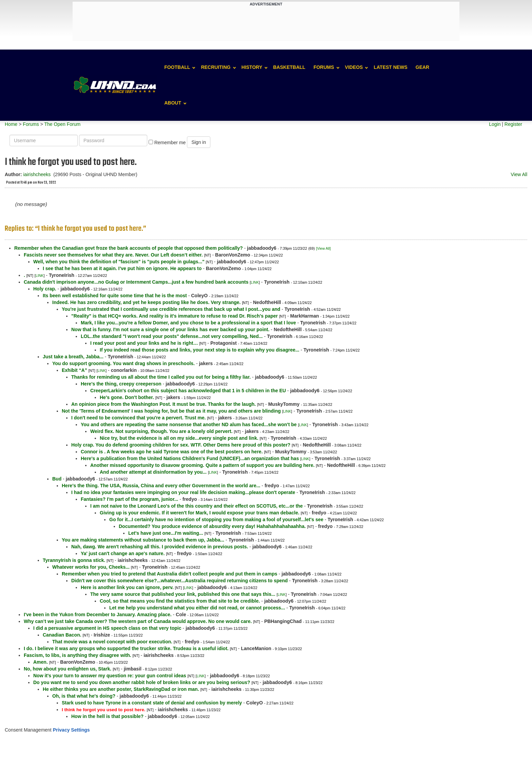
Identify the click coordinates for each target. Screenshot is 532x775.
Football (177, 67)
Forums (324, 67)
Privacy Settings (71, 730)
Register (513, 124)
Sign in (199, 142)
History (252, 67)
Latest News (390, 67)
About (173, 103)
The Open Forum (62, 124)
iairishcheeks (37, 174)
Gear (422, 67)
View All (519, 174)
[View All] (324, 248)
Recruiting (216, 67)
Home (11, 124)
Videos (354, 67)
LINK (40, 276)
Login (495, 124)
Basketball (289, 67)
